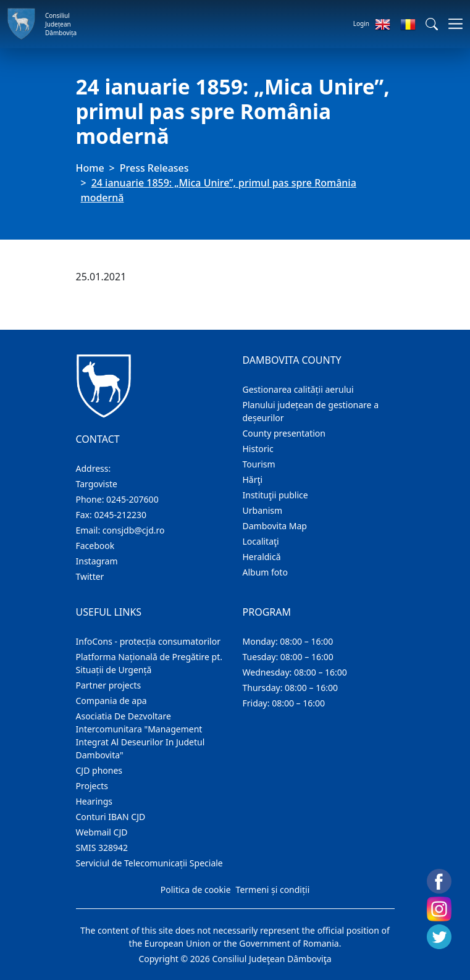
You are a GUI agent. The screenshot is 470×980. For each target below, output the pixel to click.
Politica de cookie (196, 890)
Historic (258, 449)
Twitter (90, 576)
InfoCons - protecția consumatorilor (149, 641)
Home (90, 168)
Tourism (259, 464)
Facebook (95, 546)
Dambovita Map (275, 526)
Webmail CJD (102, 832)
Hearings (94, 801)
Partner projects (109, 685)
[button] (432, 24)
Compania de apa (111, 701)
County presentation (284, 433)
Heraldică (262, 557)
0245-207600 (132, 499)
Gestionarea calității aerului (298, 389)
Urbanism (263, 510)
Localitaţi (261, 541)
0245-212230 (120, 515)
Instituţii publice (275, 495)
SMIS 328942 (102, 848)
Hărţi (253, 480)
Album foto (265, 572)
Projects (92, 786)
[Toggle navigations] (452, 24)
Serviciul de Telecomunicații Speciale (149, 863)
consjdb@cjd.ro (134, 530)
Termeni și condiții (273, 890)
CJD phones (99, 770)
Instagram (97, 561)
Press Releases (154, 168)
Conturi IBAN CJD (111, 817)
